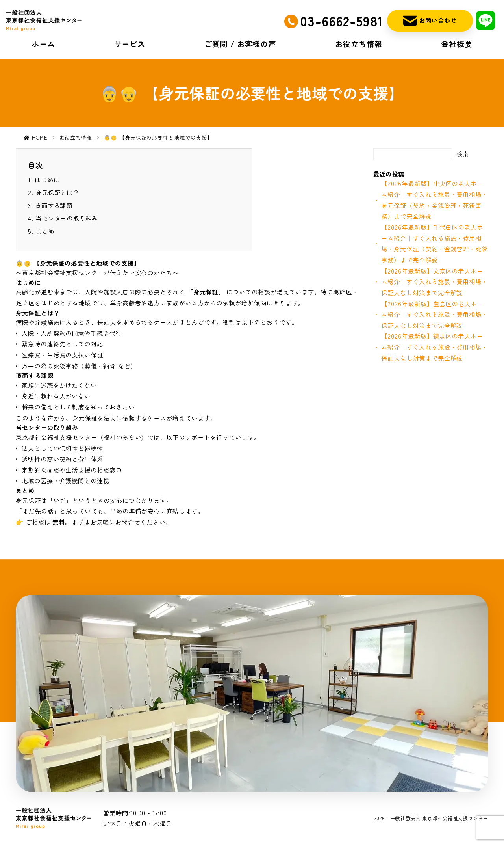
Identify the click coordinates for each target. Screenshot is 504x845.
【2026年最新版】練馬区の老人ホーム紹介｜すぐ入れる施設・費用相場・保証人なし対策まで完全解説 (435, 347)
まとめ (45, 231)
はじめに (47, 180)
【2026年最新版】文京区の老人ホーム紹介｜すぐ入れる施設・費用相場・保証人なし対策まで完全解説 (435, 282)
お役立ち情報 (359, 44)
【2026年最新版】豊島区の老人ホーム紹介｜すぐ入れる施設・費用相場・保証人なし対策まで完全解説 (435, 314)
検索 (463, 154)
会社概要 (457, 44)
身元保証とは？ (57, 192)
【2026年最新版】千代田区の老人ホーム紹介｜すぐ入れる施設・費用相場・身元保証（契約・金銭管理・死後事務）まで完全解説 (435, 243)
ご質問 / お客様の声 (240, 44)
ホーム (43, 44)
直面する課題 (54, 205)
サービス (130, 44)
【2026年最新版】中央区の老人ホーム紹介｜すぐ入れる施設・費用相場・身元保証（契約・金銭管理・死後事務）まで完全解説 (435, 200)
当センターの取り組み (67, 218)
